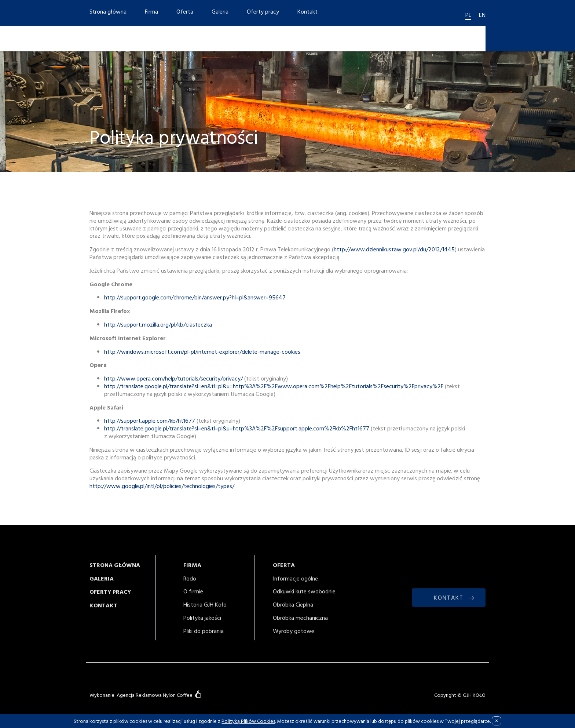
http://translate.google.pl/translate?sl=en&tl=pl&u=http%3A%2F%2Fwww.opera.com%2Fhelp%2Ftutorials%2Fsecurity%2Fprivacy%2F (274, 386)
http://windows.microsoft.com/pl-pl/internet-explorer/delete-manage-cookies (202, 352)
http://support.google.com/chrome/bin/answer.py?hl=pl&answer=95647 (195, 298)
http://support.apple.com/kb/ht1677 (150, 421)
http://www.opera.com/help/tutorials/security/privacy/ (173, 379)
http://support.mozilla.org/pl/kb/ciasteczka (158, 325)
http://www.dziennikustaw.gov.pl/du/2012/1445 (394, 250)
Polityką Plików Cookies (248, 721)
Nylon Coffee (178, 695)
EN (482, 15)
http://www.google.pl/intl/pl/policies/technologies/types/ (162, 486)
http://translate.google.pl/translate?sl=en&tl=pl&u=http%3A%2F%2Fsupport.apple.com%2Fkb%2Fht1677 (237, 429)
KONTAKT (449, 603)
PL (468, 15)
